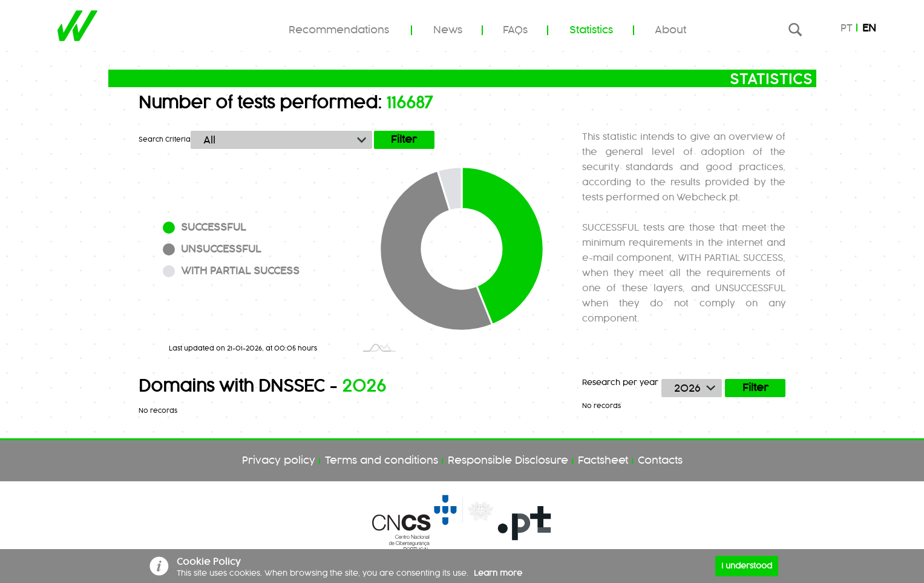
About (670, 30)
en (869, 28)
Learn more (498, 573)
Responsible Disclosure (508, 461)
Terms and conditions (382, 461)
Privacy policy (279, 461)
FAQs (515, 30)
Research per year (620, 383)
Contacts (660, 461)
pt (847, 28)
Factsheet (603, 461)
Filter (755, 388)
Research (795, 30)
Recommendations (339, 30)
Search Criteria (165, 140)
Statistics (591, 30)
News (448, 30)
